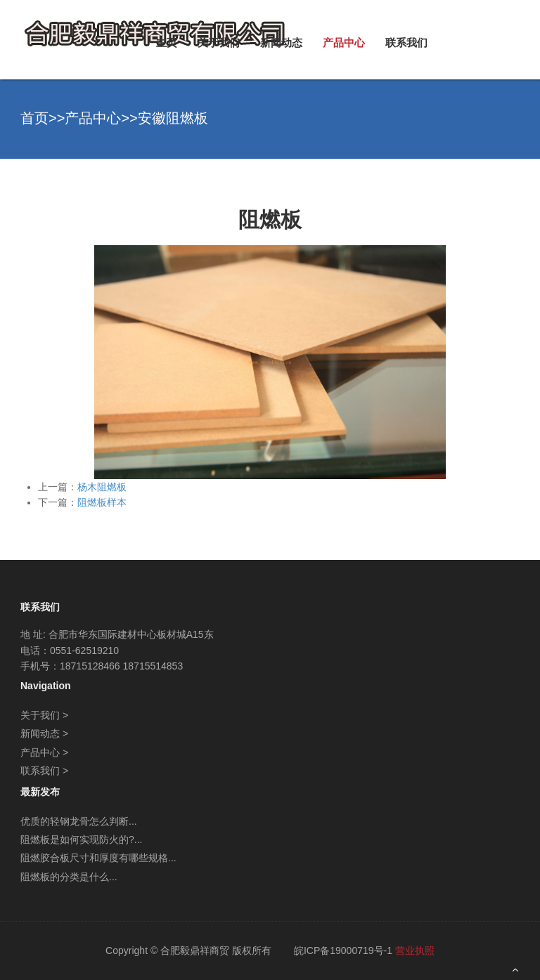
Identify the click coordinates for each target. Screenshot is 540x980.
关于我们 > (44, 715)
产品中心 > (44, 752)
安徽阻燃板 (173, 118)
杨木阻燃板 (102, 487)
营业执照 (415, 950)
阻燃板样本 (102, 502)
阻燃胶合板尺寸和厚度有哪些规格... (98, 858)
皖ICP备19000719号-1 (343, 950)
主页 (167, 43)
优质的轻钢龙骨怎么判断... (79, 821)
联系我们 (406, 43)
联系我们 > (44, 771)
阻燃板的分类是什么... (69, 877)
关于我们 (219, 43)
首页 (34, 118)
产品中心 (344, 43)
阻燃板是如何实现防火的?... (81, 839)
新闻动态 (281, 43)
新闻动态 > (44, 733)
